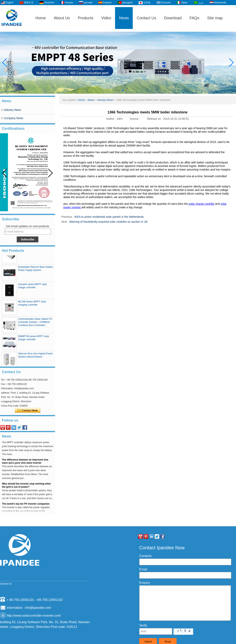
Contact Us (146, 18)
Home (41, 18)
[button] (113, 90)
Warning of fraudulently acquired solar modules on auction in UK (108, 222)
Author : (111, 119)
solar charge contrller (202, 204)
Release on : (155, 119)
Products (86, 18)
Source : (135, 119)
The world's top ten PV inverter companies (26, 505)
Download (173, 18)
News (124, 18)
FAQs (194, 18)
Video (106, 18)
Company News (13, 118)
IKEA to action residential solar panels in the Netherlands (109, 217)
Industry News (12, 110)
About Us (62, 18)
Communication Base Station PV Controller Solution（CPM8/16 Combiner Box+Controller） (35, 323)
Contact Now (28, 410)
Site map (215, 18)
